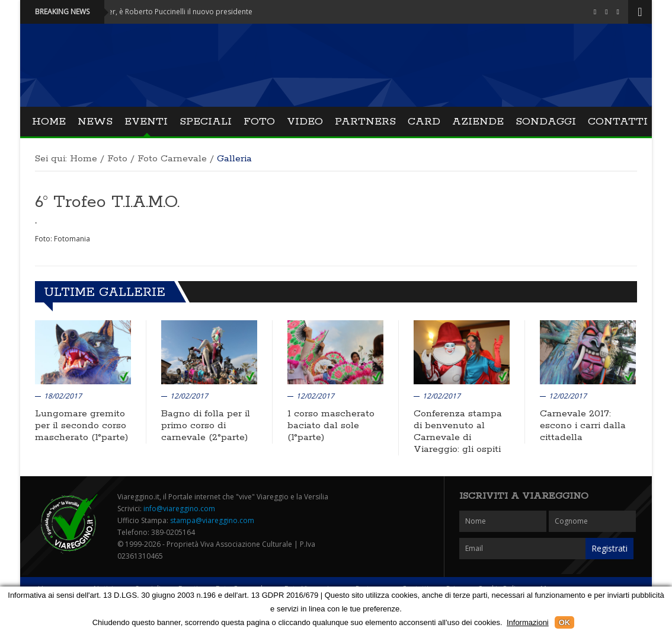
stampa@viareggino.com (212, 520)
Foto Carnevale (172, 159)
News (95, 122)
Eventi (146, 122)
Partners (365, 122)
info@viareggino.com (179, 509)
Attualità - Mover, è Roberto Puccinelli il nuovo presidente (161, 12)
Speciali (206, 122)
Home (49, 122)
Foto (259, 122)
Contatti (618, 122)
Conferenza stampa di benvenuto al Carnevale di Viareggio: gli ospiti (458, 431)
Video (305, 122)
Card (424, 122)
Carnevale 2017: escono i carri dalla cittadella (583, 426)
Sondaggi (546, 122)
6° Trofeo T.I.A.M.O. (107, 202)
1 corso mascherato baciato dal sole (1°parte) (331, 426)
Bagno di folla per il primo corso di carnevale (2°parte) (206, 426)
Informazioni (528, 622)
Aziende (478, 122)
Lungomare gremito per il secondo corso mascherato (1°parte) (81, 426)
